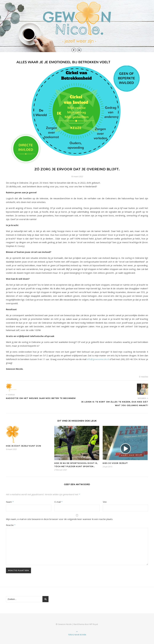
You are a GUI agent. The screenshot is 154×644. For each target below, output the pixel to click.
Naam (10, 502)
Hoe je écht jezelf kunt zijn (24, 446)
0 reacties (144, 377)
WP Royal (94, 624)
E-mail (58, 502)
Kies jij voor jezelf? (115, 463)
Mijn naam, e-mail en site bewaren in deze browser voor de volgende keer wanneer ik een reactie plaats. (59, 519)
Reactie (11, 525)
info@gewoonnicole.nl (98, 359)
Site (105, 502)
